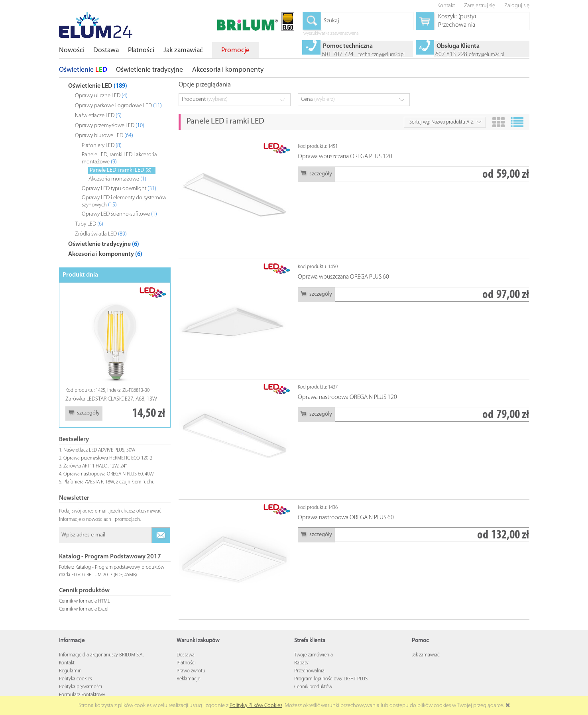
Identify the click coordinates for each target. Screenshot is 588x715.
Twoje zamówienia (314, 655)
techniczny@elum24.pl (382, 55)
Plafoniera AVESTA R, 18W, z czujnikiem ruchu (109, 482)
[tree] (115, 168)
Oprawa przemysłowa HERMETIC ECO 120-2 (108, 458)
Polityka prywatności (81, 687)
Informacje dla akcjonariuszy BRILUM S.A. (101, 655)
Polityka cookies (76, 679)
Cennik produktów (313, 687)
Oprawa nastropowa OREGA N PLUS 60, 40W (109, 474)
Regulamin (70, 671)
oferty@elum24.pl (487, 55)
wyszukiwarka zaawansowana (331, 34)
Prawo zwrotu (191, 671)
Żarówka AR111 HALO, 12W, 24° (95, 466)
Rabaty (301, 663)
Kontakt (67, 663)
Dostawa (186, 655)
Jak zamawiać (426, 655)
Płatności (186, 663)
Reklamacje (188, 679)
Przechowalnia (309, 671)
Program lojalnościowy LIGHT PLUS (331, 679)
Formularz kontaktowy (82, 695)
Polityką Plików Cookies (256, 706)
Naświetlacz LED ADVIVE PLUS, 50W (99, 450)
